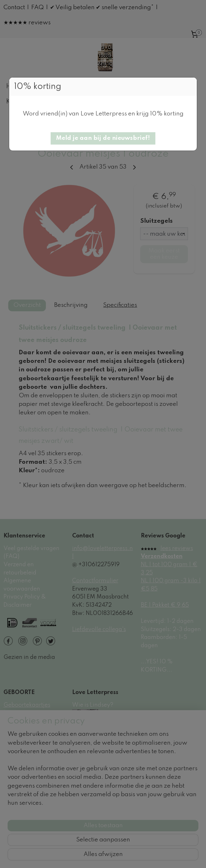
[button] (103, 138)
